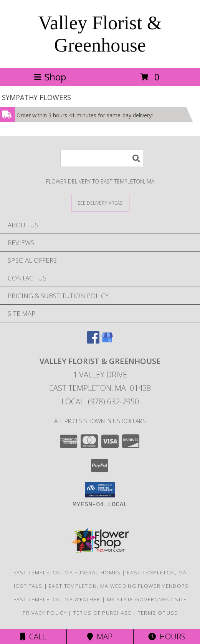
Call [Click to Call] (33, 636)
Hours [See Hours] (167, 636)
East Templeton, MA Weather (57, 599)
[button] (100, 490)
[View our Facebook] (93, 341)
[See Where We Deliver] (100, 203)
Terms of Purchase (102, 613)
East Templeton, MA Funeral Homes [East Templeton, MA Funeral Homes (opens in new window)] (67, 572)
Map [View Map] (100, 636)
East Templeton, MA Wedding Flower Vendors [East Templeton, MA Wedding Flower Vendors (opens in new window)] (119, 586)
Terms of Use (158, 613)
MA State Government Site (147, 599)
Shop (50, 77)
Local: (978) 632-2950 (100, 401)
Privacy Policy (45, 613)
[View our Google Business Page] (107, 341)
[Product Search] (102, 158)
